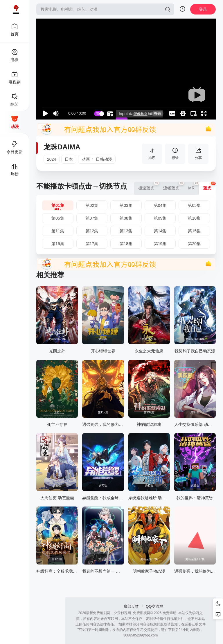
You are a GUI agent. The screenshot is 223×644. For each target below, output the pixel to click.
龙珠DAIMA (62, 147)
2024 (52, 159)
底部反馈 (131, 606)
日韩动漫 (104, 159)
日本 (69, 159)
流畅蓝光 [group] (173, 186)
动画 (86, 159)
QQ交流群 (154, 606)
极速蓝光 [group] (149, 186)
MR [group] (194, 186)
